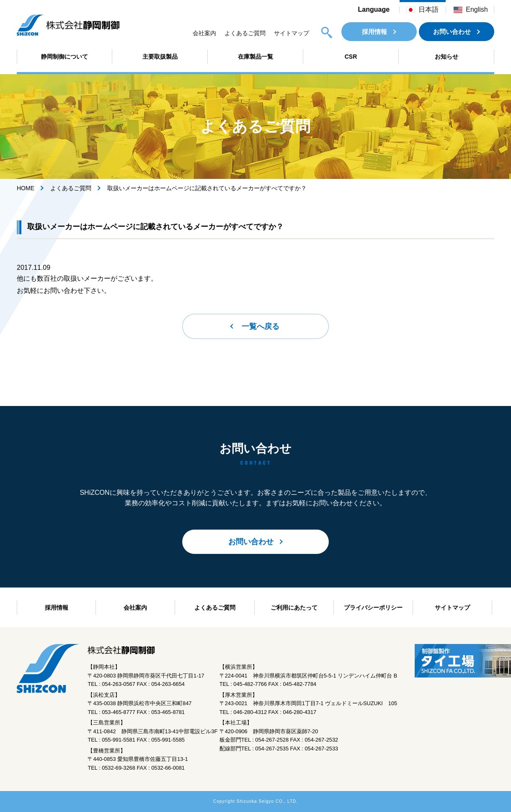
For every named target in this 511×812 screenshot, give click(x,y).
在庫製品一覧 (255, 57)
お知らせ (446, 57)
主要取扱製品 (160, 57)
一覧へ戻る (261, 326)
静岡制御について (65, 57)
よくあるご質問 (245, 33)
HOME (26, 188)
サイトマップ (292, 33)
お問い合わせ (452, 32)
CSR (351, 57)
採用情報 (374, 32)
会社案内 (204, 33)
